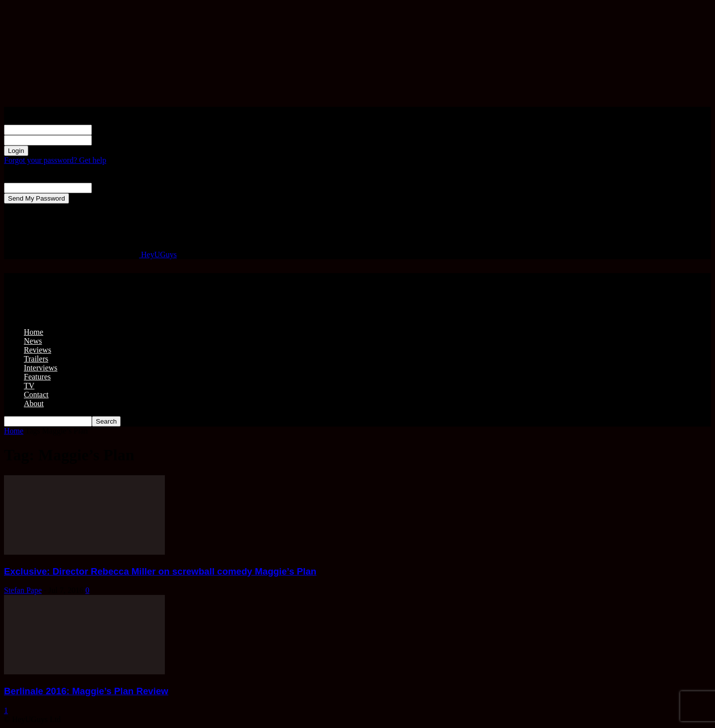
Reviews (37, 350)
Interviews (41, 368)
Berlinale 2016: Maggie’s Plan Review (86, 691)
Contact (36, 395)
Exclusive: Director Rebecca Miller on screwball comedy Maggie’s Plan (160, 571)
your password (115, 140)
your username (115, 129)
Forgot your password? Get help (55, 160)
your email (109, 187)
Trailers (36, 359)
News (33, 341)
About (34, 403)
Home (34, 332)
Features (37, 377)
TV (29, 386)
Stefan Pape (23, 590)
